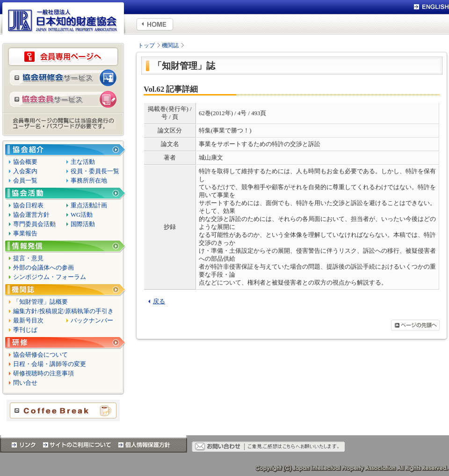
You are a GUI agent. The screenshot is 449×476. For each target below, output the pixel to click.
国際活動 (83, 224)
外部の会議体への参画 (43, 268)
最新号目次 (28, 321)
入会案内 (25, 171)
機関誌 (170, 45)
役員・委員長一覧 (95, 171)
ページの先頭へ (415, 325)
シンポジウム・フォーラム (50, 277)
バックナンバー (92, 321)
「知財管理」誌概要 (40, 302)
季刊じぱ (25, 330)
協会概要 (25, 162)
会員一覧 (25, 181)
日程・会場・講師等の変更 (50, 364)
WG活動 (82, 215)
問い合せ (25, 383)
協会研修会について (40, 355)
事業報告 (25, 234)
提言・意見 (28, 258)
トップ (146, 45)
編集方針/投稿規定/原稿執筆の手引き (63, 311)
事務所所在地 (89, 181)
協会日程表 (28, 205)
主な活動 (83, 162)
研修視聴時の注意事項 (43, 373)
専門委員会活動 (34, 224)
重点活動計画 (89, 205)
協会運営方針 (31, 215)
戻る (159, 301)
